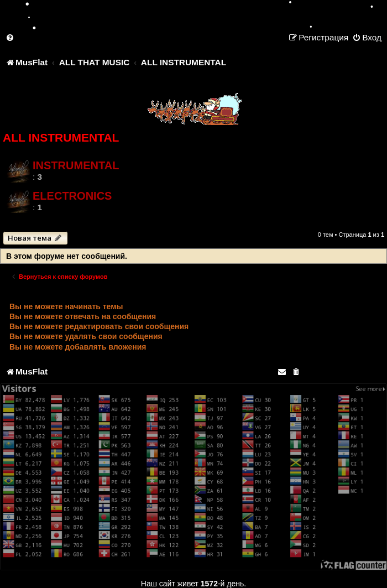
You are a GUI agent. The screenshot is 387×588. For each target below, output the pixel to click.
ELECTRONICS (72, 196)
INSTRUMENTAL (76, 165)
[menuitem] (11, 37)
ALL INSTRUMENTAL (61, 137)
